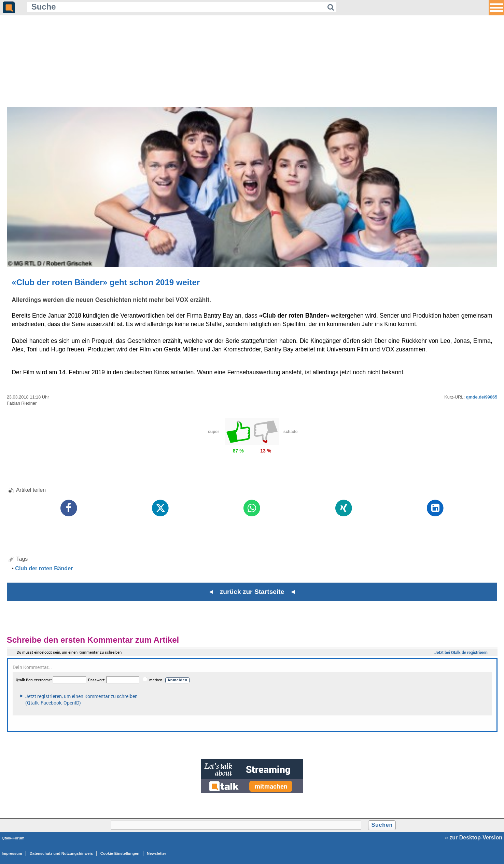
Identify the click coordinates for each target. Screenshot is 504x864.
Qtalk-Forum (13, 838)
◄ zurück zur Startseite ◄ (252, 592)
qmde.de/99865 (482, 397)
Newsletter (157, 853)
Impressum (12, 853)
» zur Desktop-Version (474, 838)
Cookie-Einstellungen (120, 853)
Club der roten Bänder (44, 568)
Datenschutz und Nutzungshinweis (61, 853)
